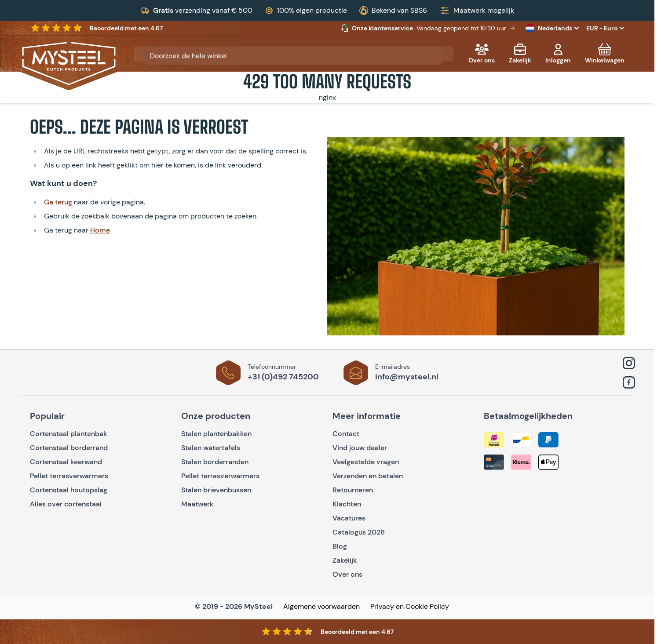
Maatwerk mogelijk (484, 10)
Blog (340, 546)
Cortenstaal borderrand (69, 448)
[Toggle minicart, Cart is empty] (605, 54)
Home (100, 230)
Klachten (347, 504)
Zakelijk (345, 560)
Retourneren (353, 490)
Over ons (347, 574)
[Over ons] (482, 54)
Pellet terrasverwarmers (69, 476)
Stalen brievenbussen (216, 490)
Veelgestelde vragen (366, 462)
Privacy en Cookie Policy (410, 606)
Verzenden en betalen (368, 476)
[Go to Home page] (69, 64)
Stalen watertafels (211, 448)
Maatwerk (197, 504)
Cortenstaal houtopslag (69, 490)
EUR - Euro (605, 28)
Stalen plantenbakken (216, 434)
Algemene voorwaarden (321, 606)
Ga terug (58, 202)
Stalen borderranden (215, 462)
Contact (346, 434)
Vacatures (349, 518)
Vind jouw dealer (360, 448)
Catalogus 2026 (359, 532)
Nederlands (553, 28)
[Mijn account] (558, 54)
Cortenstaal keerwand (66, 462)
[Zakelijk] (520, 54)
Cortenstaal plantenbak (69, 434)
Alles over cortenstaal (67, 504)
